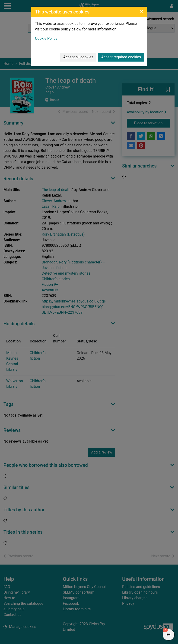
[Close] (141, 11)
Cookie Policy (46, 38)
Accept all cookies (78, 57)
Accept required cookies (121, 57)
